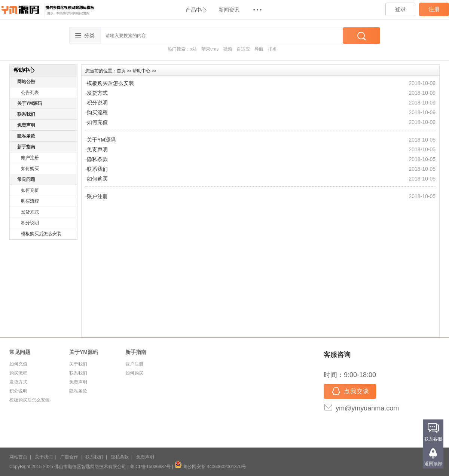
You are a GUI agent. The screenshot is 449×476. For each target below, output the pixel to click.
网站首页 (18, 457)
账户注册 (30, 158)
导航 (259, 49)
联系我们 (26, 114)
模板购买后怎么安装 (41, 234)
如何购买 (30, 169)
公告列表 (30, 93)
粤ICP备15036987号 (150, 467)
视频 (227, 49)
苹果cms (210, 49)
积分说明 (30, 223)
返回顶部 (433, 464)
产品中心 (196, 10)
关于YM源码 (30, 103)
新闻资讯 (229, 10)
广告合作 (69, 457)
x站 (193, 49)
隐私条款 (26, 136)
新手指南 (26, 147)
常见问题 (26, 179)
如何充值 (30, 190)
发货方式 (30, 212)
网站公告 (26, 82)
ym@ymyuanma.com (367, 408)
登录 (400, 9)
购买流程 (30, 201)
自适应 (243, 49)
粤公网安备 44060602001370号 (210, 467)
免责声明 (26, 125)
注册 (434, 9)
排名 (272, 49)
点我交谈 (350, 392)
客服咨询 (337, 355)
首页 (121, 71)
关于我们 (78, 364)
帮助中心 (141, 71)
